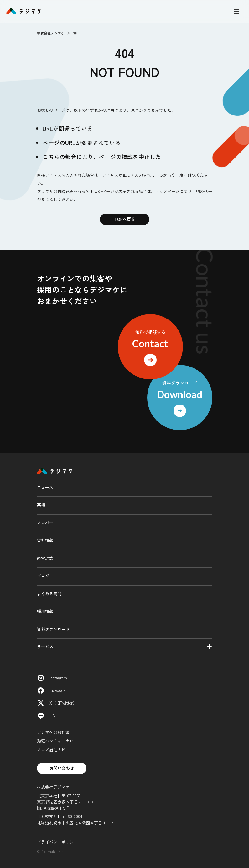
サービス (45, 647)
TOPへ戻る (125, 219)
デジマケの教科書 (53, 732)
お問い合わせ (62, 768)
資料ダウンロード (53, 629)
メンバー (45, 523)
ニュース (45, 487)
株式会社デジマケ (51, 33)
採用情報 (45, 611)
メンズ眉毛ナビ (51, 750)
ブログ (43, 576)
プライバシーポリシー (57, 842)
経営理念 (45, 558)
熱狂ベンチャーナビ (55, 741)
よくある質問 (49, 594)
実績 (41, 505)
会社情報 (45, 540)
